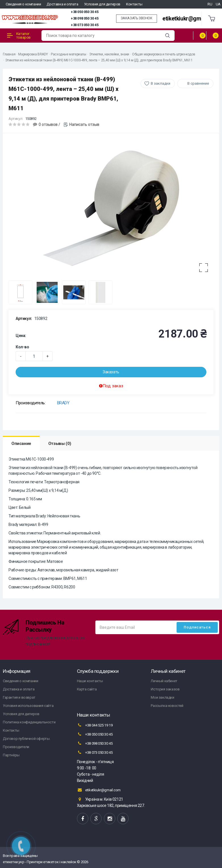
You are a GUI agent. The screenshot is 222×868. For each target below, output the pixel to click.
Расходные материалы (68, 54)
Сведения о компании (23, 4)
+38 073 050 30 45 (84, 25)
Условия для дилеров (102, 4)
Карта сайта (87, 689)
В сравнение (198, 83)
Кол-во (22, 347)
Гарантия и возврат (19, 697)
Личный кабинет (164, 681)
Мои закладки (162, 697)
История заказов (165, 689)
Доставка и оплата (62, 4)
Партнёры (11, 755)
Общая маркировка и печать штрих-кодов (164, 54)
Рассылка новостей (167, 706)
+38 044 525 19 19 (95, 725)
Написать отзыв (84, 124)
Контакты (134, 4)
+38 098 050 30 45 (84, 18)
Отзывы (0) (60, 444)
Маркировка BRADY (33, 54)
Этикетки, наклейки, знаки (109, 54)
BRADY (63, 403)
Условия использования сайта (28, 706)
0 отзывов (48, 124)
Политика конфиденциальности (29, 722)
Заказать (111, 372)
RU (210, 4)
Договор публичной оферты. (27, 739)
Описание (21, 444)
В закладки (161, 83)
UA (218, 4)
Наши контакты (90, 681)
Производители (16, 747)
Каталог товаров (19, 36)
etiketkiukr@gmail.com (191, 19)
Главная (9, 54)
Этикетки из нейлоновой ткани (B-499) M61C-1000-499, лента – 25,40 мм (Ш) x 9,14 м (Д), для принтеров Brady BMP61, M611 (99, 60)
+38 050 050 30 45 (84, 12)
